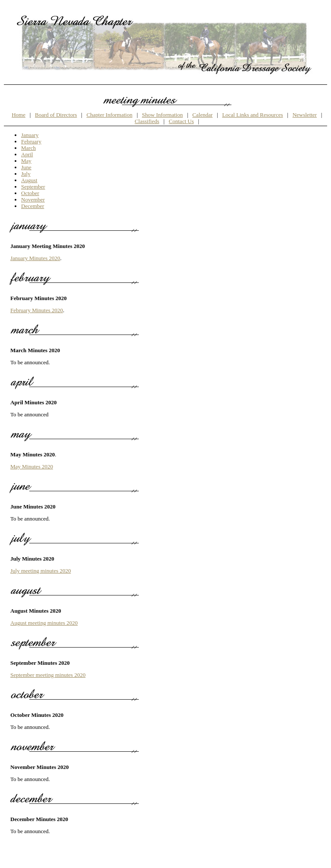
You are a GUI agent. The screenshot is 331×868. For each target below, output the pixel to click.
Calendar (202, 115)
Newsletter (305, 115)
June (26, 167)
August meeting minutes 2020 (44, 623)
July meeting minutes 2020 (41, 571)
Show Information (162, 115)
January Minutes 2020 (35, 258)
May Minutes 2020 (32, 467)
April (27, 154)
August (29, 180)
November (33, 200)
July (26, 174)
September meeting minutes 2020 (48, 675)
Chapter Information (110, 115)
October (30, 193)
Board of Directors (56, 115)
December (33, 206)
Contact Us (181, 121)
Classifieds (147, 121)
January (30, 135)
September (33, 187)
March (28, 148)
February (31, 141)
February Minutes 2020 (37, 310)
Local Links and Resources (252, 115)
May (26, 161)
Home (19, 115)
